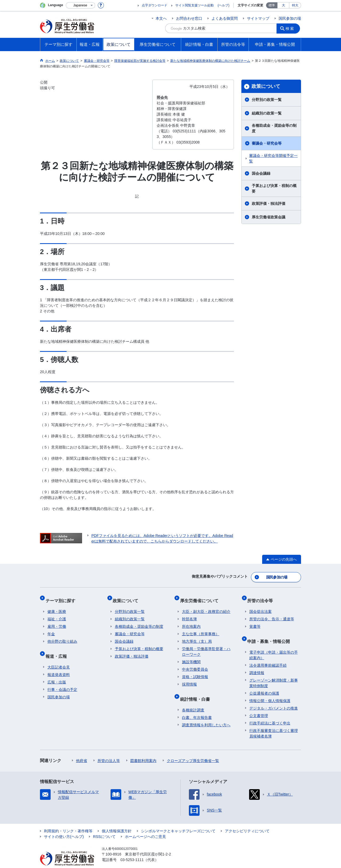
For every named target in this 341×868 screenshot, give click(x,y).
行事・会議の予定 (62, 679)
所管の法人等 (109, 750)
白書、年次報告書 (197, 707)
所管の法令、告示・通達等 (272, 613)
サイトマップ (258, 18)
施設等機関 (191, 656)
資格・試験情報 (195, 671)
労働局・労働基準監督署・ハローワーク (206, 646)
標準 (272, 5)
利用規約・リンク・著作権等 (68, 821)
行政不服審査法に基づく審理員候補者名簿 (274, 723)
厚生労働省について (201, 597)
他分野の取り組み (62, 635)
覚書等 (255, 621)
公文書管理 (259, 705)
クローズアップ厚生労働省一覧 (193, 750)
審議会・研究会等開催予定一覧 (273, 158)
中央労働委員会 (195, 663)
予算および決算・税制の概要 (274, 188)
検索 (291, 28)
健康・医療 (57, 606)
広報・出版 (57, 672)
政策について (266, 86)
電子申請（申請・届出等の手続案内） (274, 645)
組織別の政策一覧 (267, 113)
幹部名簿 (189, 613)
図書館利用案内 (143, 750)
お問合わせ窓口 (189, 18)
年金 (51, 628)
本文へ (161, 18)
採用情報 (189, 678)
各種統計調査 (193, 700)
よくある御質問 (225, 18)
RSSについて (104, 826)
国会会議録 (261, 173)
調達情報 (257, 662)
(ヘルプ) (224, 5)
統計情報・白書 (197, 691)
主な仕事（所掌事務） (201, 628)
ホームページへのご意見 (145, 826)
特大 (295, 5)
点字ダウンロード (155, 5)
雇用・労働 (57, 621)
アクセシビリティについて (247, 821)
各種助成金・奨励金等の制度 (274, 128)
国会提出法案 (261, 606)
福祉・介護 (57, 613)
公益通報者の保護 (264, 683)
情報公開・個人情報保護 (270, 690)
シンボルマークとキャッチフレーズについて (178, 821)
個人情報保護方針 (117, 821)
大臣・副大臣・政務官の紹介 (206, 606)
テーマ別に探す (62, 597)
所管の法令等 (262, 597)
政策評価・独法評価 (269, 203)
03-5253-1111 (132, 849)
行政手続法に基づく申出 (270, 713)
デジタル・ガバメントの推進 (274, 698)
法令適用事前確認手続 (268, 655)
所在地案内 (191, 621)
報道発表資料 (59, 664)
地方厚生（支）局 (197, 635)
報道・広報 (58, 648)
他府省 (82, 750)
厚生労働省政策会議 (269, 217)
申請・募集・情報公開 (271, 633)
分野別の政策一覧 (267, 100)
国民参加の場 (290, 18)
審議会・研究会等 (267, 143)
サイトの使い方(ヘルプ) (64, 826)
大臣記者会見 (59, 657)
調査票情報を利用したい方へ (206, 715)
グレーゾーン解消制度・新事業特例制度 (274, 673)
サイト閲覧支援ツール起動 (194, 5)
